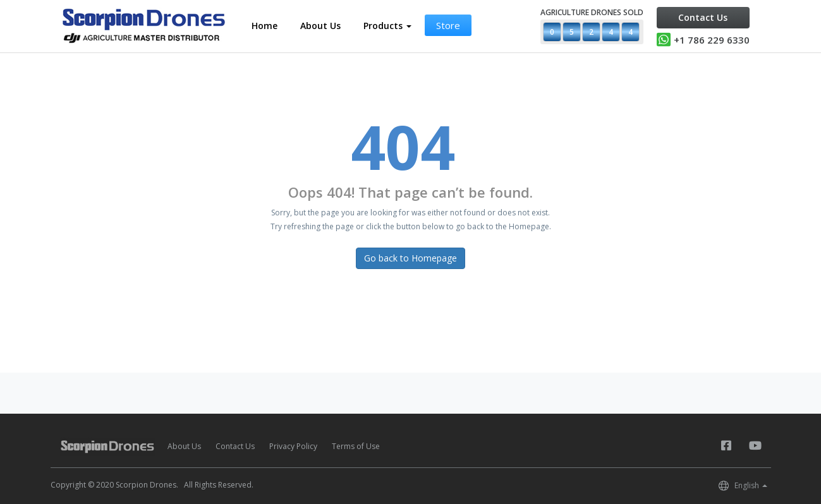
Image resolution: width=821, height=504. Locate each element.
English (751, 485)
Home (265, 26)
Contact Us (703, 17)
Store (448, 25)
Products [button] (387, 26)
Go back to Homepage (410, 258)
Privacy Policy (293, 446)
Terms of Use (356, 446)
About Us (320, 26)
